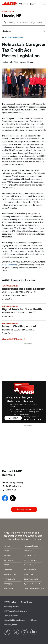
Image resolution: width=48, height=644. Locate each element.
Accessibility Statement (11, 607)
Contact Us (11, 490)
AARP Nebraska (9, 265)
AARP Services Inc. (30, 560)
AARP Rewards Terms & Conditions (15, 611)
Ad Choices (33, 620)
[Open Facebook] (5, 499)
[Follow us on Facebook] (7, 632)
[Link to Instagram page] (25, 632)
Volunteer (7, 555)
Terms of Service (26, 602)
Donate (6, 551)
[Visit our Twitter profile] (16, 632)
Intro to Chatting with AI (19, 326)
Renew (27, 419)
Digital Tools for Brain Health (22, 309)
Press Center (8, 588)
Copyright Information (11, 616)
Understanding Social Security (23, 289)
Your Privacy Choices (11, 625)
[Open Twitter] (13, 499)
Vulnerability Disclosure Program (14, 620)
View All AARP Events (13, 339)
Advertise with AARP (31, 546)
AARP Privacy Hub (10, 602)
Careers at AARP (30, 555)
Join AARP (13, 418)
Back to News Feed (14, 38)
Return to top (24, 509)
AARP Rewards (9, 565)
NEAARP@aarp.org (15, 483)
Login (33, 4)
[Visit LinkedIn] (34, 632)
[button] (44, 4)
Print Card (36, 419)
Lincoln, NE (12, 16)
